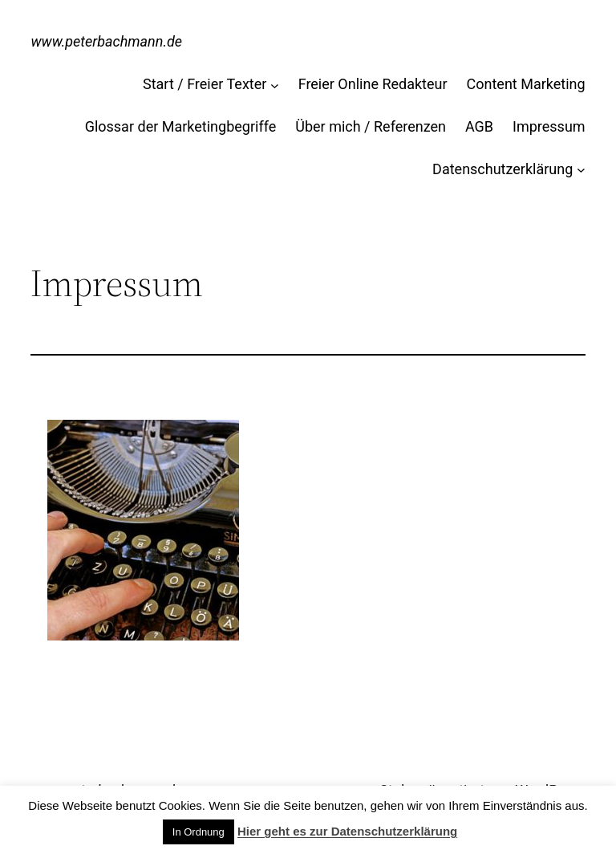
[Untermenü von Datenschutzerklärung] (581, 170)
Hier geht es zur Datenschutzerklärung (347, 831)
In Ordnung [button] (199, 832)
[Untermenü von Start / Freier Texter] (275, 85)
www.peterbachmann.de (106, 41)
